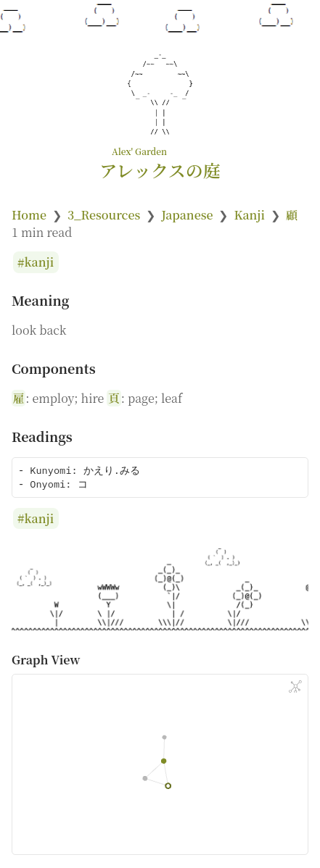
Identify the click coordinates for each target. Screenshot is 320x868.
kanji (40, 263)
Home (29, 215)
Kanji (249, 215)
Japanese (187, 215)
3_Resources (104, 215)
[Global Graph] (295, 687)
